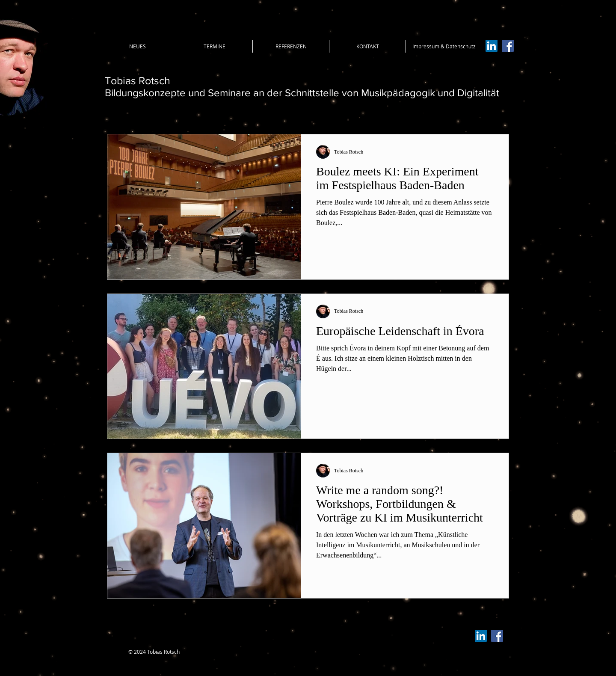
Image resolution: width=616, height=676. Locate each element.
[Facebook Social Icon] (508, 46)
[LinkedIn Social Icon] (492, 46)
